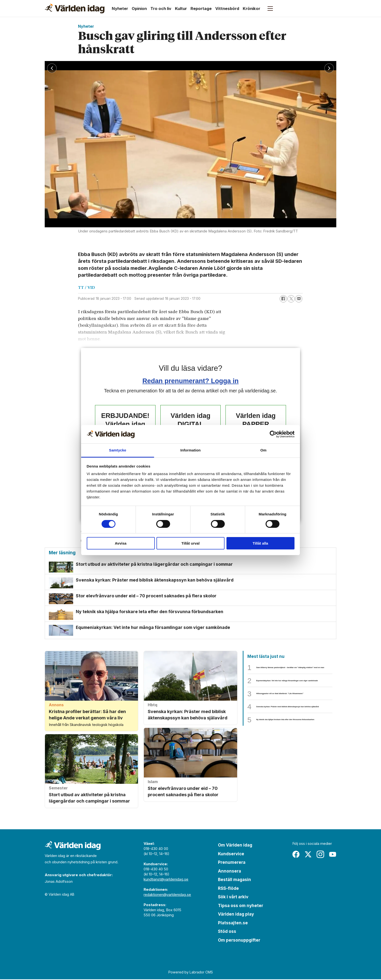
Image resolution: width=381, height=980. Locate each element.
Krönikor (251, 9)
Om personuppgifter (239, 941)
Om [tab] (263, 450)
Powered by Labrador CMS (191, 973)
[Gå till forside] (75, 9)
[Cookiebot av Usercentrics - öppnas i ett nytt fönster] (273, 434)
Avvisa (121, 543)
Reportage (201, 9)
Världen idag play (236, 915)
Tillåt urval (191, 543)
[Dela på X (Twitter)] (291, 299)
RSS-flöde (228, 889)
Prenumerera (232, 863)
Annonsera (229, 872)
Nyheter (120, 9)
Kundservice (231, 855)
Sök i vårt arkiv (233, 898)
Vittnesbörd (227, 9)
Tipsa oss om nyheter (241, 906)
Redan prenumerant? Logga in (190, 381)
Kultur (181, 9)
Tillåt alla (260, 543)
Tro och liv (161, 9)
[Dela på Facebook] (283, 299)
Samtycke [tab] (118, 450)
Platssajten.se (233, 924)
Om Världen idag (235, 846)
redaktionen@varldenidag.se (167, 896)
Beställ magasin (234, 881)
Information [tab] (190, 450)
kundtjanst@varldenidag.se (166, 880)
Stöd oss (227, 932)
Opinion (139, 9)
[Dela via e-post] (299, 299)
